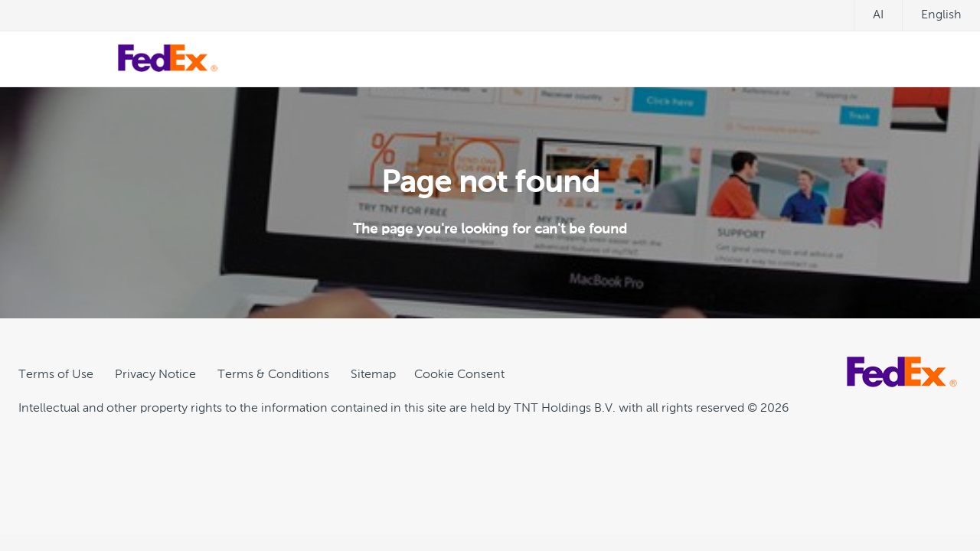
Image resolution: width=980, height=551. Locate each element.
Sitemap (373, 375)
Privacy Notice (155, 375)
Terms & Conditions (273, 375)
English (941, 15)
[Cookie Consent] (459, 375)
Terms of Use (56, 375)
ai (878, 15)
